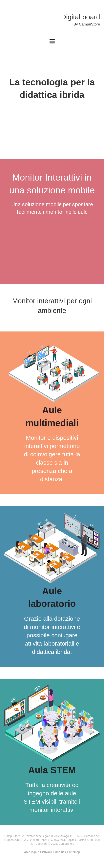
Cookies (60, 852)
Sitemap (74, 852)
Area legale (32, 852)
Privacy (47, 852)
